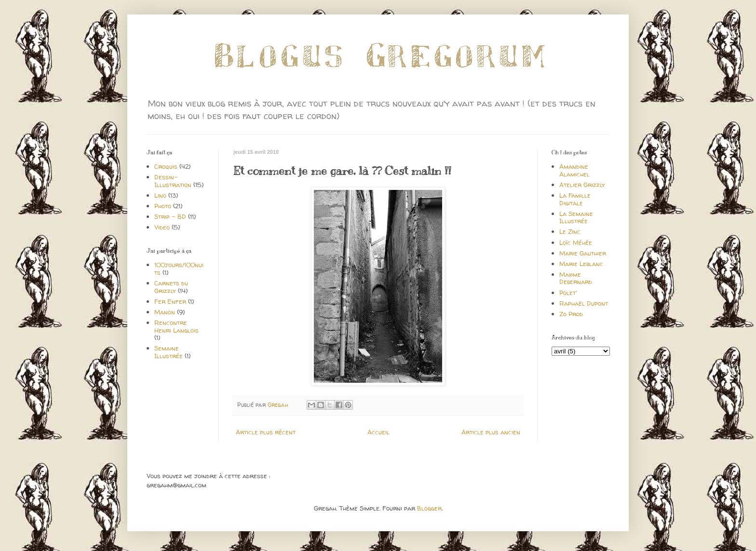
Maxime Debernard (576, 278)
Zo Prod (571, 314)
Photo (163, 206)
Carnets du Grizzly (171, 287)
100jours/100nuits (179, 269)
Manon (165, 312)
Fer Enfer (170, 301)
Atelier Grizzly (582, 185)
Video (162, 227)
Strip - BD (170, 216)
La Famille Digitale (575, 199)
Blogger (429, 508)
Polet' (568, 293)
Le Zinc (570, 231)
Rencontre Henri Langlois (176, 326)
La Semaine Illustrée (576, 217)
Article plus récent (266, 432)
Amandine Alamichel (574, 170)
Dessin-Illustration (173, 181)
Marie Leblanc (581, 264)
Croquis (166, 166)
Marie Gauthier (583, 253)
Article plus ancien (491, 432)
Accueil (378, 432)
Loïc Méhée (576, 242)
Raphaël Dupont (584, 303)
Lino (160, 195)
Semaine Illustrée (169, 352)
